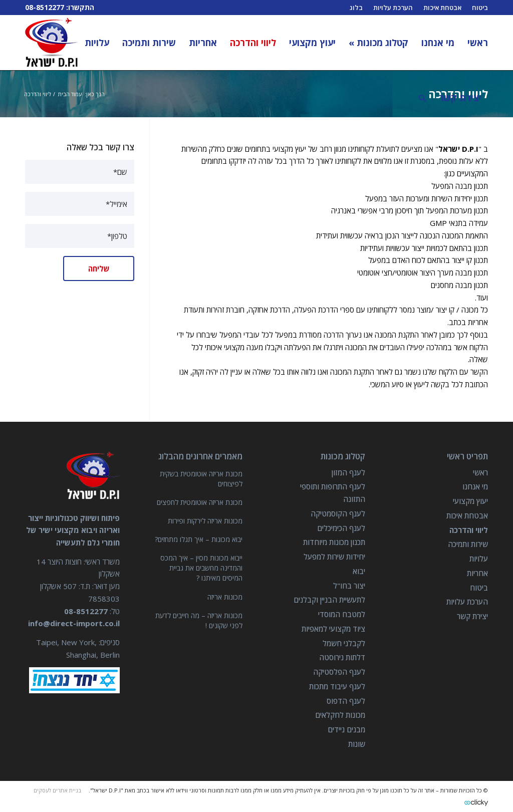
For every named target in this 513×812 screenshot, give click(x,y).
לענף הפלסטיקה (339, 672)
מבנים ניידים (346, 729)
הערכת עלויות (467, 602)
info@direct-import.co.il (74, 623)
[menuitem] (474, 43)
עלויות (479, 559)
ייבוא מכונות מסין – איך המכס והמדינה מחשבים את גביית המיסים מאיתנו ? (201, 568)
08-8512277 (45, 7)
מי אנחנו (475, 486)
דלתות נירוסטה (342, 657)
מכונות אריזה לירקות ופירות (205, 521)
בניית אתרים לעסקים (57, 790)
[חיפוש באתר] (422, 98)
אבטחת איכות (467, 515)
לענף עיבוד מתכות (337, 686)
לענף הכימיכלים (341, 528)
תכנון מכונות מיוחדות (334, 542)
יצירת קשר (472, 616)
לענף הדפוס (346, 701)
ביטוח (479, 588)
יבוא (359, 571)
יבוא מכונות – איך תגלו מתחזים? (199, 539)
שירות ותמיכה (468, 544)
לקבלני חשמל (344, 643)
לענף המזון (348, 472)
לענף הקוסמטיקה (338, 513)
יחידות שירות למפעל (334, 557)
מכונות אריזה (225, 597)
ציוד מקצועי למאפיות (333, 629)
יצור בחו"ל (349, 586)
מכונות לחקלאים (340, 715)
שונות (357, 744)
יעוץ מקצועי (470, 501)
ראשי (480, 472)
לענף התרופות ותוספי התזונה (333, 493)
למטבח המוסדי (342, 614)
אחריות (477, 573)
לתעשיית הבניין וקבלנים (329, 600)
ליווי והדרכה (469, 530)
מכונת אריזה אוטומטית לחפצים (200, 502)
